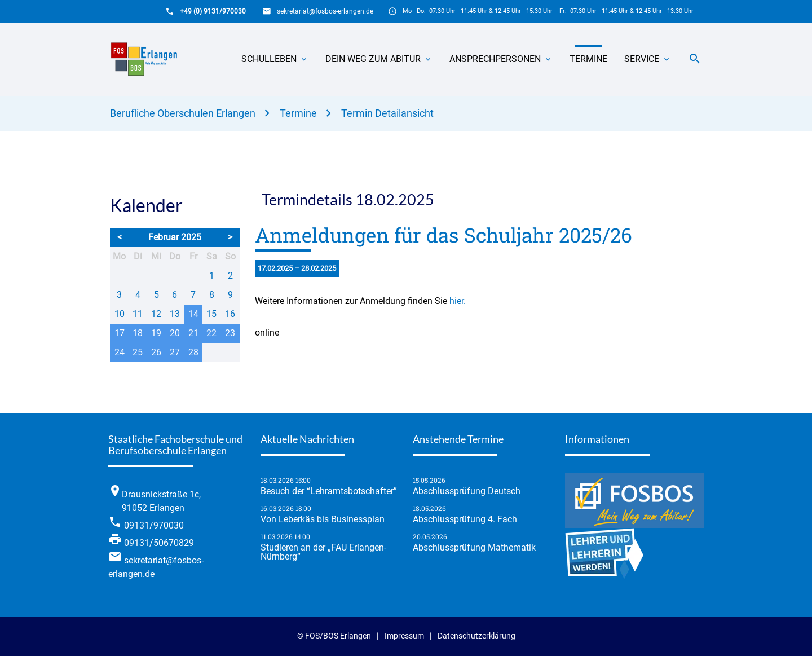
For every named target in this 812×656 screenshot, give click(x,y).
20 (175, 333)
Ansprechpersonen (495, 59)
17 (120, 333)
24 (120, 352)
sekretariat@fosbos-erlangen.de (325, 11)
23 (230, 333)
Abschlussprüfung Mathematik (474, 548)
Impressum (404, 636)
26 (156, 352)
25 (138, 352)
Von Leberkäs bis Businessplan (323, 519)
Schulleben (269, 59)
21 (193, 333)
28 (193, 352)
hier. (458, 301)
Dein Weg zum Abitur (373, 59)
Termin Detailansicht (387, 113)
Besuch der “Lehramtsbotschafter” (329, 491)
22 (211, 333)
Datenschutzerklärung (476, 636)
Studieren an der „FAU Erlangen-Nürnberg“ (323, 552)
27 (175, 352)
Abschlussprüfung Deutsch (467, 491)
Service (642, 59)
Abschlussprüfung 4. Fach (465, 519)
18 (138, 333)
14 (193, 314)
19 (156, 333)
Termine (588, 59)
